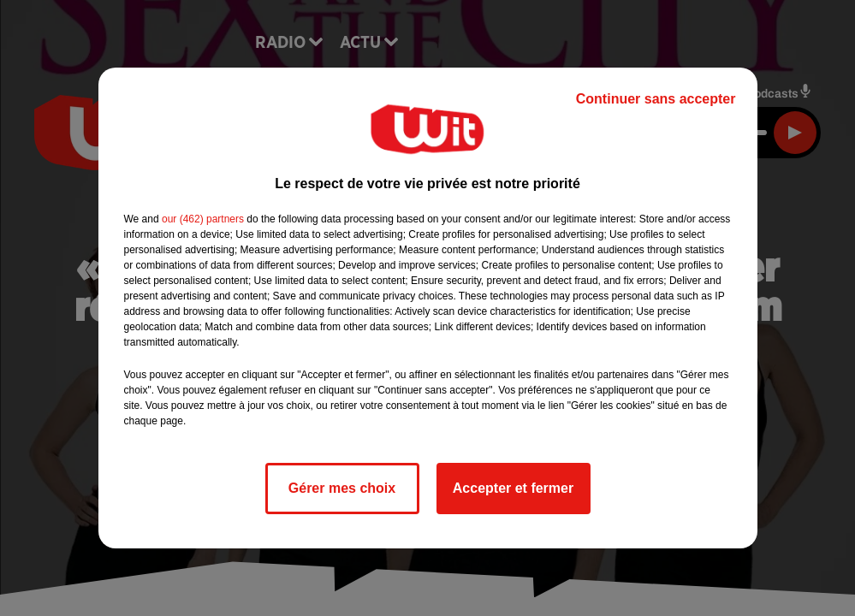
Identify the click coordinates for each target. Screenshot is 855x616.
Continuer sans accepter (656, 99)
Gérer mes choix (342, 488)
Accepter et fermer (513, 488)
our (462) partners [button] (203, 219)
